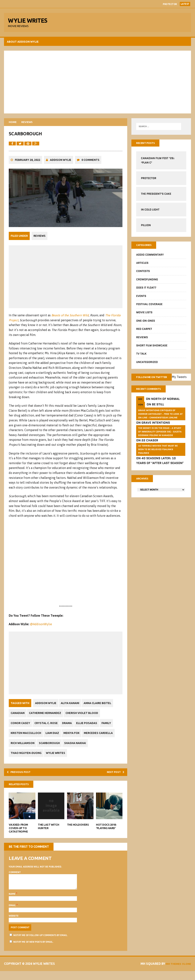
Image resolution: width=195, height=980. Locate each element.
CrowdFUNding (147, 282)
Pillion (146, 228)
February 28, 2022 (28, 166)
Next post (113, 777)
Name (13, 903)
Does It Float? (146, 291)
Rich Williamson (23, 748)
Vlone (185, 973)
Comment (16, 879)
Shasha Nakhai (78, 748)
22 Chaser (149, 450)
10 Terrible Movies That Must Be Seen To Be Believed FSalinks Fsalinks (158, 459)
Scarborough (51, 748)
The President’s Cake (156, 196)
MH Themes (170, 973)
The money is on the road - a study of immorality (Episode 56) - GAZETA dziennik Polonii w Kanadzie (160, 441)
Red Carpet (144, 332)
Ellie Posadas (91, 728)
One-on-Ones (145, 324)
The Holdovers (78, 831)
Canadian (18, 718)
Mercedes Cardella (103, 738)
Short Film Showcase (152, 348)
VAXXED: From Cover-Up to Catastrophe (19, 834)
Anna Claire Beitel (101, 708)
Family (112, 728)
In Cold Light (150, 212)
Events (141, 299)
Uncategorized (147, 365)
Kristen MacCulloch (27, 738)
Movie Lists (144, 316)
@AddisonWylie (42, 629)
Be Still (158, 414)
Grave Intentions (155, 432)
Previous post (22, 777)
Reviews (40, 241)
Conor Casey (21, 728)
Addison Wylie (61, 166)
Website (14, 925)
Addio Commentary (150, 258)
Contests (143, 274)
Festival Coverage (149, 307)
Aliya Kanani (72, 708)
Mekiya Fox (75, 738)
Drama (70, 728)
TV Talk (141, 357)
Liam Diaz (54, 738)
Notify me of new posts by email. (34, 951)
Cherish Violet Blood (85, 718)
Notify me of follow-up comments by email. (41, 944)
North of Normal (165, 408)
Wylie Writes (58, 758)
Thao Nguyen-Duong (27, 758)
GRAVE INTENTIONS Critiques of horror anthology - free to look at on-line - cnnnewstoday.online (160, 423)
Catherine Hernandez (47, 718)
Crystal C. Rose (48, 728)
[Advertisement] (97, 84)
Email (13, 915)
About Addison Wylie (24, 44)
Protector (170, 4)
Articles (142, 266)
